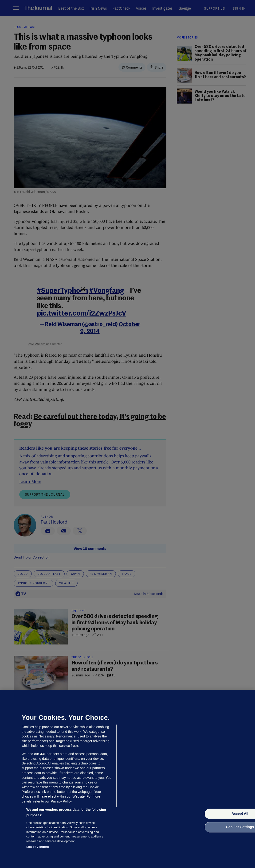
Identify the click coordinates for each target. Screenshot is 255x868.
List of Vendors (38, 847)
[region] (127, 779)
